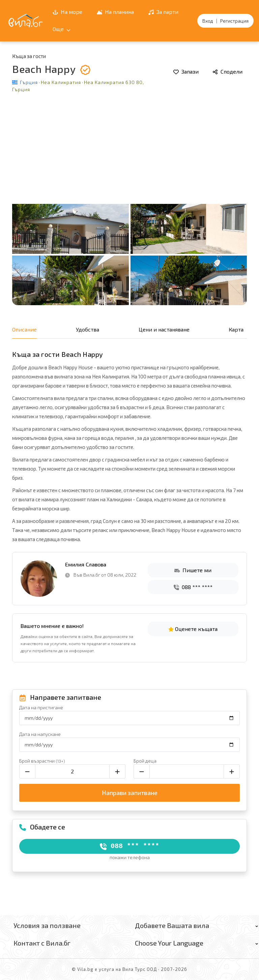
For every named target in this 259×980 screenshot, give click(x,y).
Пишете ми (193, 570)
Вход (208, 21)
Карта (236, 329)
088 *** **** (193, 587)
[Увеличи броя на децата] (232, 771)
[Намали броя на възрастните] (27, 771)
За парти (163, 12)
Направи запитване (130, 793)
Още (62, 29)
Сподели (227, 71)
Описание (24, 329)
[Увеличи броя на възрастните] (117, 771)
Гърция (29, 82)
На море (67, 12)
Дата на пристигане (41, 707)
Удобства (88, 329)
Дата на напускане (40, 734)
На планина (115, 12)
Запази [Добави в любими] (186, 71)
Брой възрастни (42, 761)
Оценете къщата (193, 629)
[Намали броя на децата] (142, 771)
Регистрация (234, 21)
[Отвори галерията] (129, 203)
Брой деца (145, 761)
